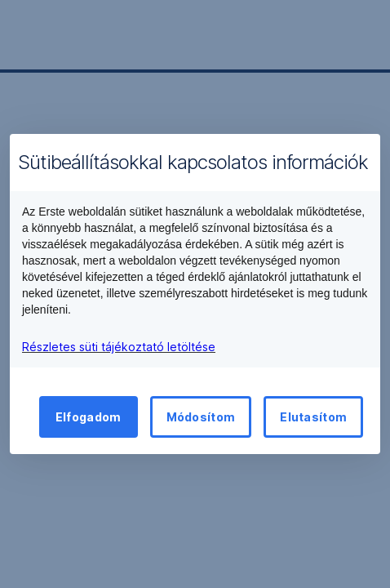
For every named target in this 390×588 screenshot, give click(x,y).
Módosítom (201, 417)
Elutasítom (313, 417)
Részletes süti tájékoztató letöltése (119, 347)
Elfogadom (89, 417)
